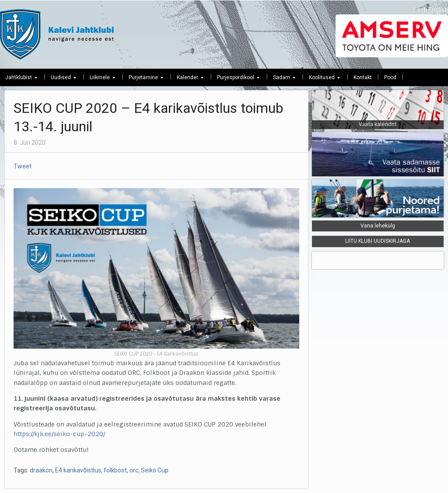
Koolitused (322, 80)
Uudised (61, 80)
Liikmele (100, 80)
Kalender (187, 80)
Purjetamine (143, 80)
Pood (390, 77)
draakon (41, 470)
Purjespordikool (236, 80)
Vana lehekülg (378, 226)
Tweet (23, 166)
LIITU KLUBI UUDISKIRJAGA (378, 241)
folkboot (115, 470)
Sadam (282, 80)
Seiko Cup (155, 470)
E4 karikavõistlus (78, 470)
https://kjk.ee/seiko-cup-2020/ (59, 434)
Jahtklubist (19, 80)
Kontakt (363, 77)
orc (134, 470)
